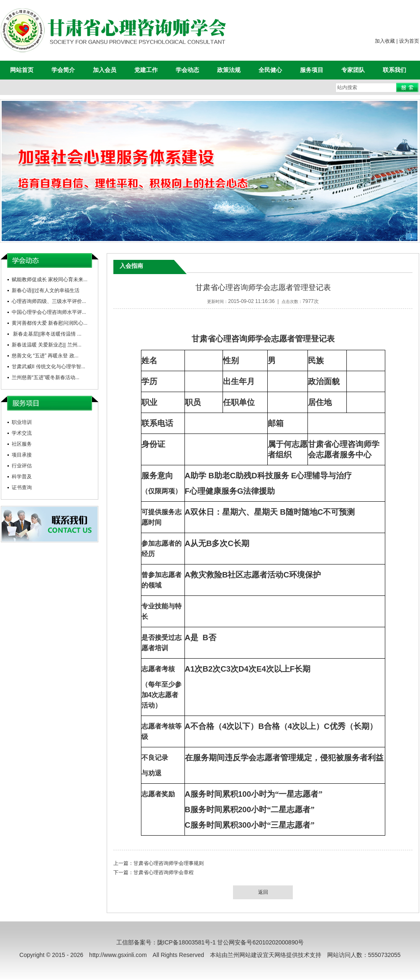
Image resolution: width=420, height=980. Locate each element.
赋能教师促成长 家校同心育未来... (50, 280)
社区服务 (22, 444)
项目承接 (22, 455)
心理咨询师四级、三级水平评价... (49, 301)
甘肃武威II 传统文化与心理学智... (49, 367)
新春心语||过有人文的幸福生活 (46, 290)
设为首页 (409, 41)
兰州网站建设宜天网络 (257, 955)
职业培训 (22, 422)
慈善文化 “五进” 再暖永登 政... (45, 356)
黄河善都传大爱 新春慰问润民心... (50, 323)
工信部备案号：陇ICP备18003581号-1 (166, 942)
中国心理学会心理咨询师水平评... (49, 312)
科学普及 (22, 477)
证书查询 (22, 487)
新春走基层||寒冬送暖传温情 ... (47, 334)
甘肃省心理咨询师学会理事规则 (169, 863)
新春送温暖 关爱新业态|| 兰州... (47, 345)
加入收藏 (385, 41)
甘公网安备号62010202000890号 (260, 942)
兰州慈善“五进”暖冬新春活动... (46, 377)
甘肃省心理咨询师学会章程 (164, 872)
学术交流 (22, 433)
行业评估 (22, 466)
